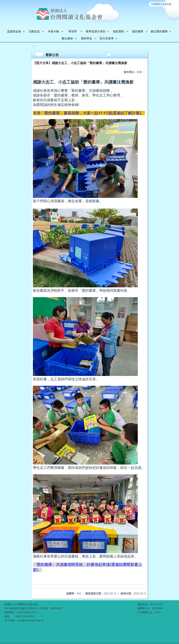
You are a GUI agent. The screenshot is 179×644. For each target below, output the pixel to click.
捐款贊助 (119, 31)
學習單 (73, 31)
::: (34, 46)
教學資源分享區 (96, 31)
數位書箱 (67, 38)
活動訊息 (34, 31)
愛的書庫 (138, 31)
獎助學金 (87, 38)
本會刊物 (53, 31)
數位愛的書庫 (159, 31)
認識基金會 (14, 31)
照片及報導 (107, 38)
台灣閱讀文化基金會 (161, 4)
